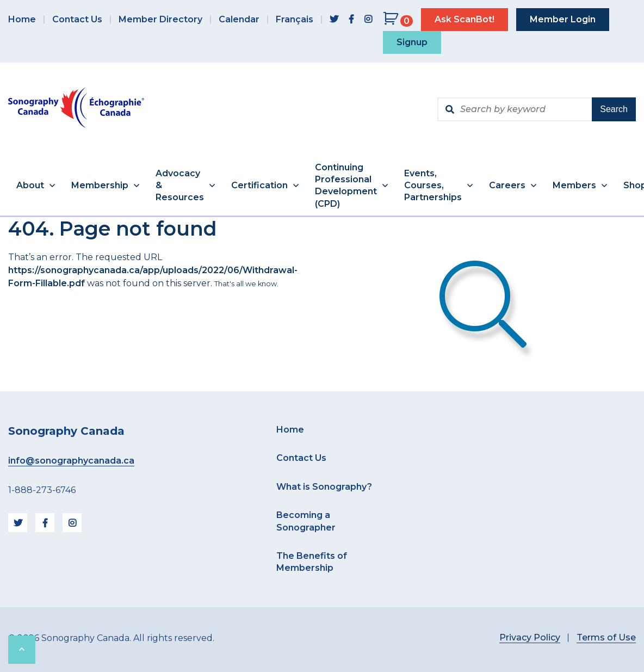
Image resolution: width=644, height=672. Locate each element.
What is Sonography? (324, 487)
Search (614, 109)
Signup (412, 42)
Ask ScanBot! (465, 19)
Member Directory (160, 19)
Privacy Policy (530, 637)
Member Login (563, 19)
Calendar (239, 19)
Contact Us (77, 19)
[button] (36, 186)
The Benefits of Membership (312, 562)
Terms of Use (606, 637)
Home (22, 19)
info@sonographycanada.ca (71, 461)
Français (295, 19)
